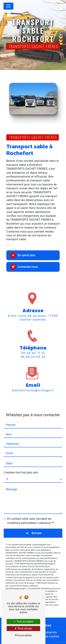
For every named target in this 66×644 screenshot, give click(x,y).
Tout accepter (23, 622)
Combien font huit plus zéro (21, 467)
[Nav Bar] (8, 6)
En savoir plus (23, 255)
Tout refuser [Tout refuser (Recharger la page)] (23, 629)
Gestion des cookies (46, 636)
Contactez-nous (24, 267)
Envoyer (37, 528)
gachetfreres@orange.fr (33, 385)
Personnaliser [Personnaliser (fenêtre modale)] (23, 635)
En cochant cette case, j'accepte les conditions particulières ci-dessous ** (31, 516)
